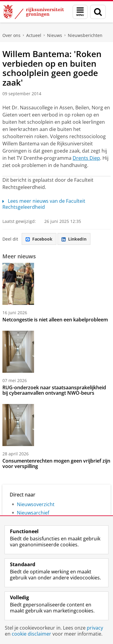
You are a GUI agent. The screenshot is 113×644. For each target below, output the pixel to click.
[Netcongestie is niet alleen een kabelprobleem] (56, 284)
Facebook (39, 239)
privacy (95, 628)
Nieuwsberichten (85, 35)
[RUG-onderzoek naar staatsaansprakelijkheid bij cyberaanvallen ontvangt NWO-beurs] (56, 352)
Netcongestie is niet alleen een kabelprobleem (55, 320)
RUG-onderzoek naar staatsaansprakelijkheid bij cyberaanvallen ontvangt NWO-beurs (54, 390)
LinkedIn (74, 239)
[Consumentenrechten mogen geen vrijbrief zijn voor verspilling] (56, 425)
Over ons (11, 35)
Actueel (34, 35)
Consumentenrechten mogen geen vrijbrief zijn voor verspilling (56, 463)
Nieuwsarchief (33, 513)
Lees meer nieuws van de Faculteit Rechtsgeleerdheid (44, 204)
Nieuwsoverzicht (36, 504)
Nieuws (55, 35)
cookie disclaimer (31, 634)
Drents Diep (86, 158)
